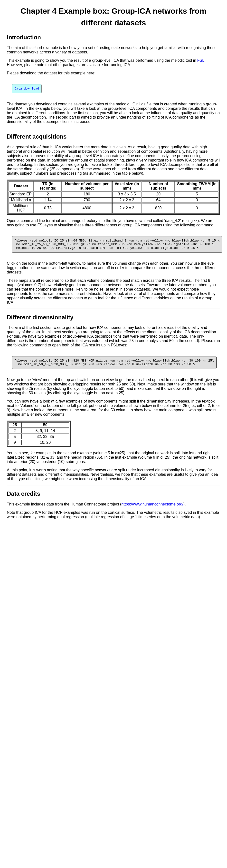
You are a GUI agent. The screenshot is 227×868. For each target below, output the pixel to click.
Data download (27, 89)
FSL (201, 60)
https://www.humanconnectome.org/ (152, 509)
